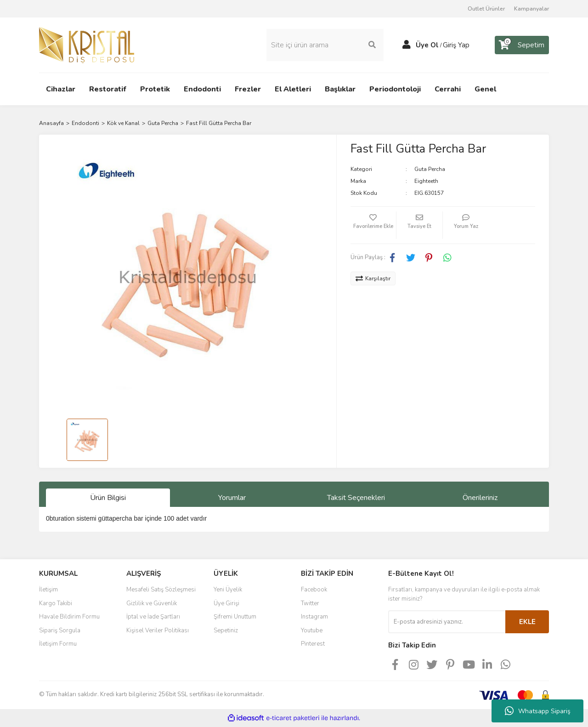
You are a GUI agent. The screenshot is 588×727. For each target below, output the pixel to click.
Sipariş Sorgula (60, 630)
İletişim (48, 590)
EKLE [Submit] (527, 622)
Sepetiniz (226, 630)
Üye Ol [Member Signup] (427, 45)
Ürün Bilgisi (108, 498)
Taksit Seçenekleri (356, 498)
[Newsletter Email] (447, 622)
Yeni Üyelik (228, 590)
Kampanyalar (531, 9)
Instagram (314, 617)
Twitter (310, 603)
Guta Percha (430, 169)
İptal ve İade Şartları (153, 617)
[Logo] (87, 45)
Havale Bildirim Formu (69, 617)
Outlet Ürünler (486, 9)
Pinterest (313, 644)
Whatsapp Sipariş (538, 711)
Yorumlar (232, 498)
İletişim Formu (58, 644)
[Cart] (522, 45)
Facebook (314, 590)
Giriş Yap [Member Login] (456, 45)
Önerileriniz (480, 498)
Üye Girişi (226, 603)
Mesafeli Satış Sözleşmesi (161, 590)
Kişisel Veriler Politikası (158, 630)
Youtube (312, 630)
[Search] (325, 45)
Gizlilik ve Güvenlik (152, 603)
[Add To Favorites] (373, 225)
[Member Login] (407, 45)
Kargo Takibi (56, 603)
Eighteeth (426, 181)
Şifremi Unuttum (235, 617)
